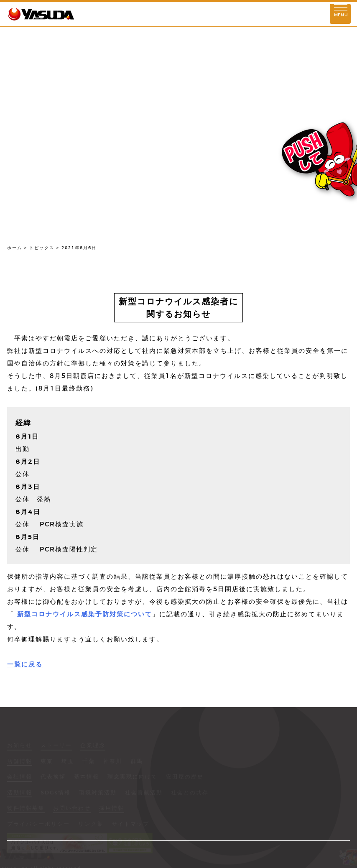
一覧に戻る (25, 664)
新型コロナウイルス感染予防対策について (85, 614)
